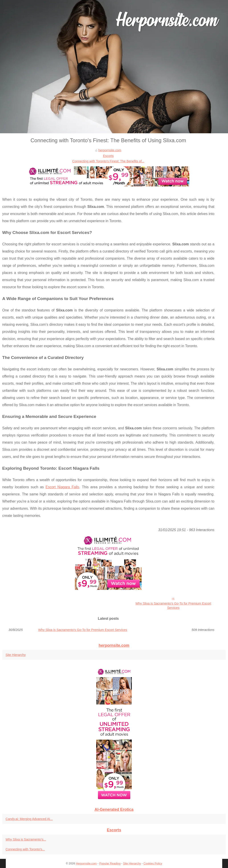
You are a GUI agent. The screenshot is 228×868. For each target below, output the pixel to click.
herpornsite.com (110, 150)
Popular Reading (110, 863)
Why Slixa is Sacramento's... (26, 839)
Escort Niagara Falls (62, 487)
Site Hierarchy (16, 655)
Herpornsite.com (86, 863)
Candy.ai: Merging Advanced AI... (29, 819)
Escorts (108, 156)
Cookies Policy (153, 863)
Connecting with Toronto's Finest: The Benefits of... (108, 161)
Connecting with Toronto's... (25, 849)
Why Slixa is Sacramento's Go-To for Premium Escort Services (173, 606)
